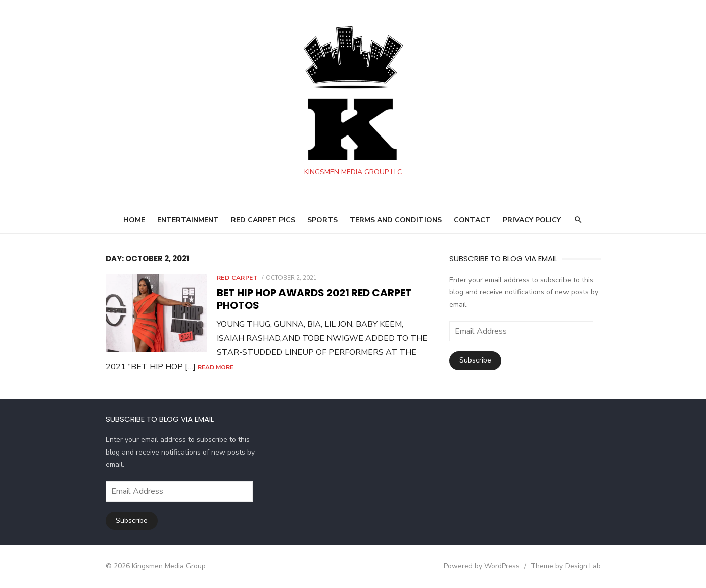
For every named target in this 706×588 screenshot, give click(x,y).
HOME (134, 220)
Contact (472, 220)
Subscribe (475, 360)
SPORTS (322, 220)
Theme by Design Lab (566, 566)
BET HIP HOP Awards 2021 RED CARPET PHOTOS (314, 299)
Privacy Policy (532, 220)
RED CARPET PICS (263, 220)
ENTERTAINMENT (188, 220)
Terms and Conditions (396, 220)
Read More (216, 367)
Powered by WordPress (482, 566)
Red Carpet (238, 278)
